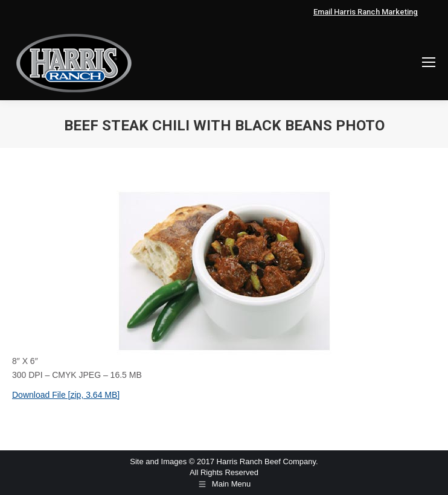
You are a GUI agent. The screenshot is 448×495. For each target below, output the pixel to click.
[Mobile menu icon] (429, 62)
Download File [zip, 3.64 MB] (66, 395)
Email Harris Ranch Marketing (366, 12)
